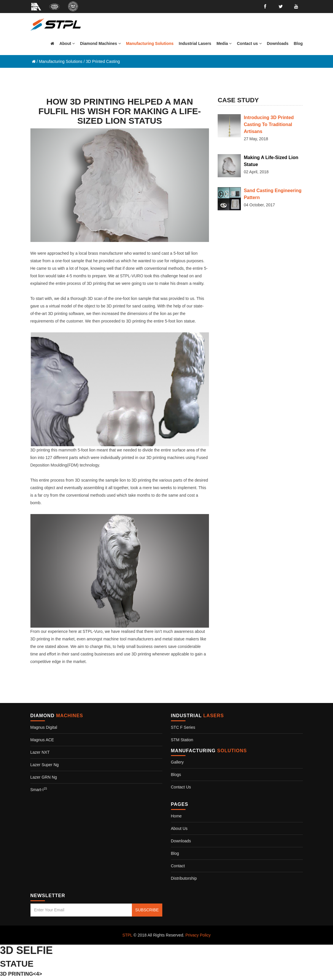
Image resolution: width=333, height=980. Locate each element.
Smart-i (39, 790)
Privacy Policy (198, 935)
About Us (179, 828)
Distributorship (184, 878)
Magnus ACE (42, 740)
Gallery (177, 762)
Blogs (176, 775)
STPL (127, 935)
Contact (178, 866)
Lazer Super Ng (45, 765)
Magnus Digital (44, 727)
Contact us (181, 787)
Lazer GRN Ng (44, 777)
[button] (100, 43)
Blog (175, 853)
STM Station (182, 740)
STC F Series (183, 727)
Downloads (181, 841)
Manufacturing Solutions (61, 61)
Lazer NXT (40, 752)
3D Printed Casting (103, 61)
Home (176, 816)
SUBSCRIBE (147, 910)
